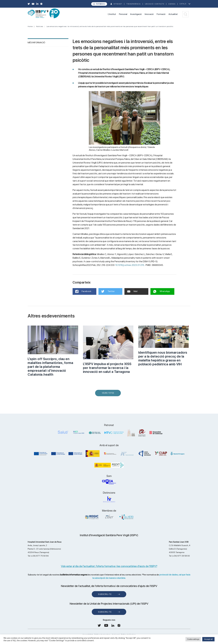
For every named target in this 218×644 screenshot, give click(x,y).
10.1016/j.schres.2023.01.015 (130, 265)
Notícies (40, 26)
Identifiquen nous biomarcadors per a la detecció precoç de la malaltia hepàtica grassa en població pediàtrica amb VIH (163, 358)
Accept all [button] (208, 639)
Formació (161, 14)
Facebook (83, 291)
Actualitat (173, 14)
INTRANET (118, 4)
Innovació (149, 14)
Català (183, 4)
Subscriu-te (105, 594)
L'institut (112, 14)
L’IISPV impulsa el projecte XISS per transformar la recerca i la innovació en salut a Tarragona (107, 368)
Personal (123, 14)
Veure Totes (109, 394)
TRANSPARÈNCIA (134, 4)
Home (30, 26)
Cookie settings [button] (193, 639)
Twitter (108, 291)
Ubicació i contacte (155, 4)
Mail (132, 291)
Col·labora (100, 4)
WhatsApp (162, 291)
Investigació (136, 14)
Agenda (172, 4)
